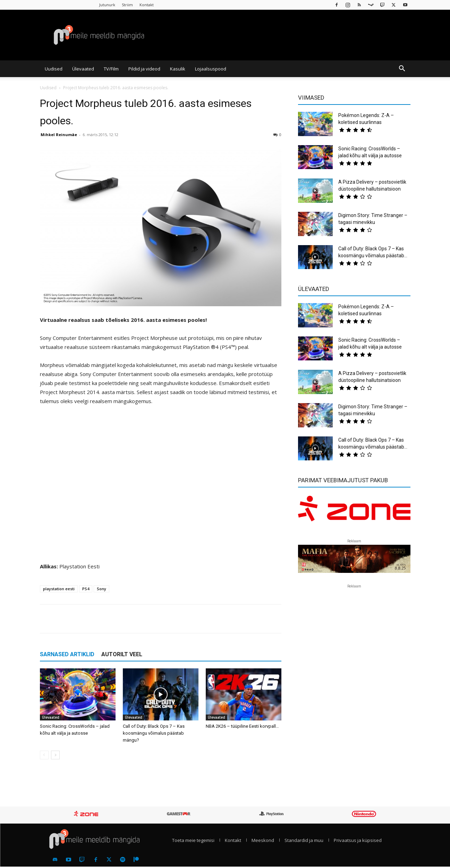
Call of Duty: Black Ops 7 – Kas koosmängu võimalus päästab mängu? (154, 733)
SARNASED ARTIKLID (67, 654)
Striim (127, 5)
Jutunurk (107, 5)
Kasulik (178, 69)
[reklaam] (354, 512)
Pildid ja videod (144, 69)
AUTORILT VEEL (122, 654)
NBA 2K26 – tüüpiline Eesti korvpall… (242, 726)
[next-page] (55, 755)
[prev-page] (44, 755)
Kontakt (147, 5)
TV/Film (111, 69)
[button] (402, 69)
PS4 (86, 589)
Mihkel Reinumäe (59, 135)
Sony (101, 589)
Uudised (54, 69)
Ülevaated (83, 69)
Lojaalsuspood (211, 69)
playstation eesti (59, 589)
